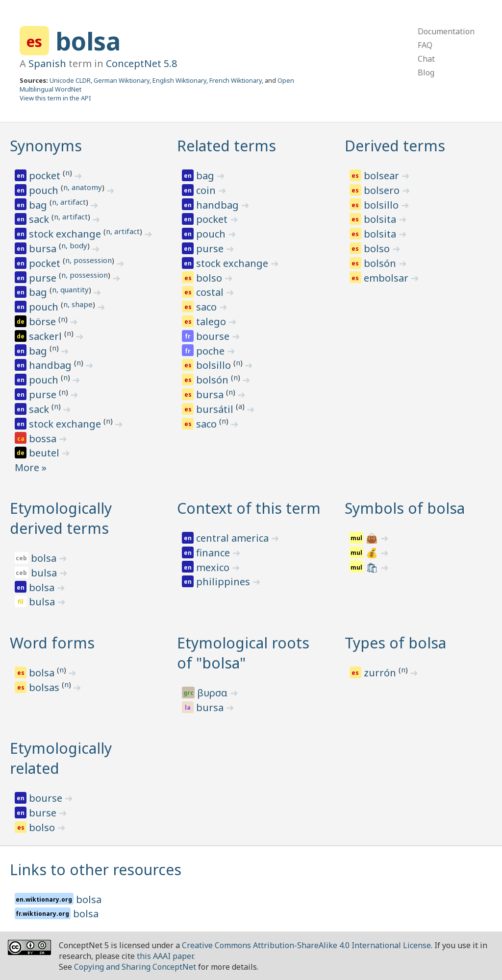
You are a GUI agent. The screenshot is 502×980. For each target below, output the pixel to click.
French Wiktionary (236, 80)
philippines (224, 582)
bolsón (213, 380)
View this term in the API (55, 98)
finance (214, 553)
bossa (44, 439)
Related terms (226, 146)
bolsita (381, 219)
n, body (74, 245)
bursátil (216, 409)
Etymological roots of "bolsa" (243, 653)
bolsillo (215, 365)
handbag (51, 365)
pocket (46, 176)
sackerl (47, 336)
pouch (45, 190)
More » (31, 467)
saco (208, 307)
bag (39, 205)
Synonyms (46, 146)
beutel (45, 453)
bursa (44, 249)
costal (211, 292)
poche (212, 351)
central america (234, 538)
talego (212, 322)
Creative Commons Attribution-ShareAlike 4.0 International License (306, 945)
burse (44, 813)
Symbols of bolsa (405, 508)
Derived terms (395, 146)
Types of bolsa (395, 643)
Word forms (52, 643)
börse (44, 322)
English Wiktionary (179, 80)
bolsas (45, 687)
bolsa (88, 41)
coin (207, 190)
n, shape (78, 304)
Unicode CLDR (70, 80)
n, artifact (69, 202)
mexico (214, 567)
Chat (426, 59)
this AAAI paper (165, 956)
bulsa (45, 573)
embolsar (387, 278)
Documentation (446, 31)
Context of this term (249, 508)
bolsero (383, 190)
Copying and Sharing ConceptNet (135, 967)
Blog (426, 72)
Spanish (47, 63)
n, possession (88, 260)
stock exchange (66, 234)
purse (44, 278)
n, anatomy (83, 187)
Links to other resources (96, 870)
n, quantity (70, 289)
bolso (210, 278)
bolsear (383, 176)
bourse (214, 336)
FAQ (425, 45)
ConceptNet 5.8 (141, 63)
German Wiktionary (122, 80)
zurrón (381, 673)
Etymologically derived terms (61, 518)
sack (40, 219)
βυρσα (213, 693)
